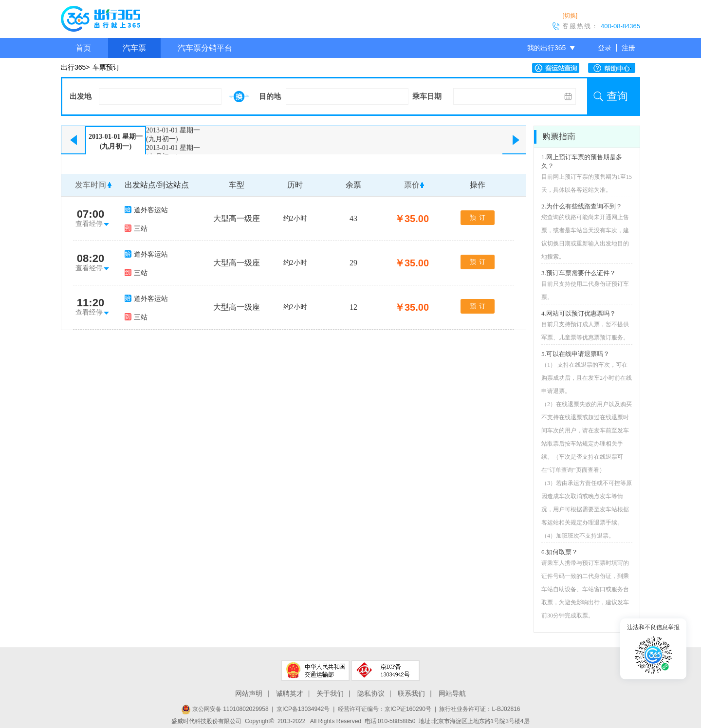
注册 (628, 48)
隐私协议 (371, 693)
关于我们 (330, 693)
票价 (412, 185)
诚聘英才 (290, 693)
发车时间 (91, 185)
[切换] (570, 16)
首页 (83, 48)
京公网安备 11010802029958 (225, 709)
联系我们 (411, 693)
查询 (617, 96)
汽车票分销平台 (205, 48)
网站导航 (452, 693)
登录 (605, 48)
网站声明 (249, 693)
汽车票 (134, 48)
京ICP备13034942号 (303, 709)
